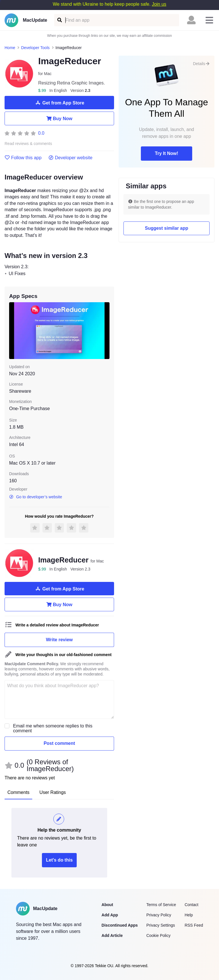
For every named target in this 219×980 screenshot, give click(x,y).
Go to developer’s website (36, 497)
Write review (59, 640)
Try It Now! (167, 153)
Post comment (59, 743)
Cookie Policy (158, 935)
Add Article (112, 935)
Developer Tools (35, 48)
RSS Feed (194, 925)
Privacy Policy (159, 915)
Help (189, 915)
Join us (159, 4)
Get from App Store (59, 103)
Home (10, 48)
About (107, 905)
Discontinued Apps (120, 925)
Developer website (71, 158)
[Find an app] (59, 20)
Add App (110, 915)
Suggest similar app (167, 228)
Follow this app (23, 158)
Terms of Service (161, 905)
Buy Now (59, 118)
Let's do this (59, 860)
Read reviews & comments (28, 144)
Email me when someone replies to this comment (53, 728)
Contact (191, 905)
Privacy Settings (161, 925)
